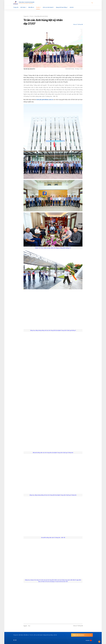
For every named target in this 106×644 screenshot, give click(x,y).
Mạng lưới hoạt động (61, 7)
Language (88, 640)
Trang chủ (16, 7)
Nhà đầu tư (31, 7)
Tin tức (38, 7)
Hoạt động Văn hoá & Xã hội (41, 16)
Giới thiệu (23, 7)
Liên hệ (72, 7)
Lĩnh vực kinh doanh (48, 7)
